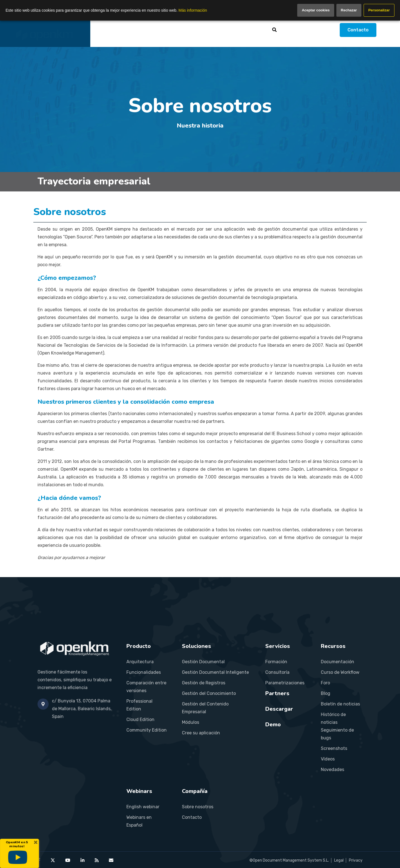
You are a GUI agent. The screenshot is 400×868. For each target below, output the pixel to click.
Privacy (356, 860)
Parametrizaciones (285, 683)
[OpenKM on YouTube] (68, 860)
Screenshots (334, 748)
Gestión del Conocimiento (209, 693)
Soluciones (161, 30)
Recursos (256, 30)
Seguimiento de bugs (337, 734)
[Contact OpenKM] (111, 860)
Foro (325, 683)
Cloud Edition (140, 719)
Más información (193, 10)
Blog (326, 693)
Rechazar (349, 10)
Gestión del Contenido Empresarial (205, 708)
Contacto (358, 30)
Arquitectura (140, 662)
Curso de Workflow (340, 672)
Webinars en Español (139, 821)
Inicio (105, 30)
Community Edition (147, 730)
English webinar (143, 807)
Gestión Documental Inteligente (215, 672)
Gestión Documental (203, 662)
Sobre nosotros (198, 807)
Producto (130, 30)
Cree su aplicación (201, 733)
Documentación (337, 662)
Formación (276, 662)
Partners (222, 30)
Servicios (192, 30)
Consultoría (277, 672)
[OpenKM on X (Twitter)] (53, 860)
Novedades (332, 770)
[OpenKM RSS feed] (97, 860)
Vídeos (328, 759)
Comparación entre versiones (146, 687)
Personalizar (379, 10)
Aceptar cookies (316, 10)
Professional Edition (139, 705)
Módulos (191, 722)
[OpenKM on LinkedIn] (82, 860)
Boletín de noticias (340, 704)
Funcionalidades (144, 672)
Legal (339, 860)
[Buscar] (274, 30)
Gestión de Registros (204, 683)
